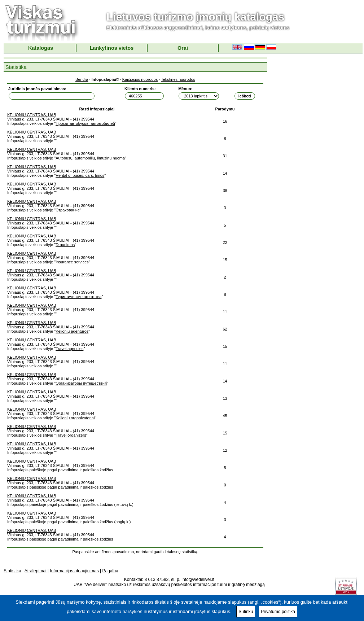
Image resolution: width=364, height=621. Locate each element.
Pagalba (110, 571)
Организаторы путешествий (81, 383)
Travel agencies (69, 349)
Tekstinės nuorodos (178, 79)
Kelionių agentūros (72, 331)
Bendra (82, 79)
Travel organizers (71, 435)
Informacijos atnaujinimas (74, 571)
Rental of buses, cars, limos (80, 175)
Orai (183, 48)
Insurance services (72, 262)
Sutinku (246, 612)
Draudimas (65, 245)
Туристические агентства (78, 297)
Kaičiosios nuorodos (140, 79)
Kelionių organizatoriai (75, 418)
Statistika (12, 571)
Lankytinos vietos (112, 48)
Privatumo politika (278, 612)
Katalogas (41, 48)
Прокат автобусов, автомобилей (85, 123)
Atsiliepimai (36, 571)
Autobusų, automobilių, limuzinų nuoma (90, 158)
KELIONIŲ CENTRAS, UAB (32, 115)
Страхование (68, 210)
